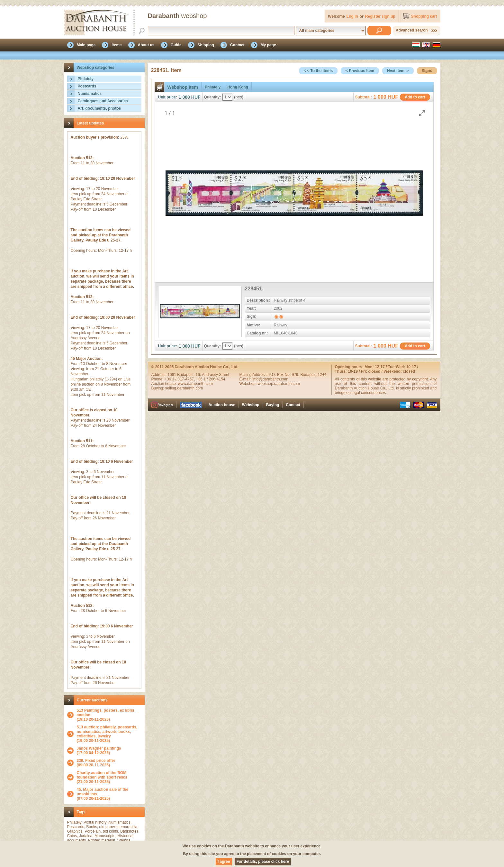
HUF (196, 97)
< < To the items (318, 71)
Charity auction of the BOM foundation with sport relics (102, 775)
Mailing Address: (254, 375)
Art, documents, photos (99, 108)
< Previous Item (360, 71)
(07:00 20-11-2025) (109, 794)
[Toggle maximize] (422, 113)
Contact (293, 405)
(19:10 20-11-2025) (109, 715)
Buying (273, 405)
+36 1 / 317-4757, (180, 379)
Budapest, (186, 375)
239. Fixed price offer (96, 761)
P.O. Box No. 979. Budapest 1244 (297, 375)
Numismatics (90, 94)
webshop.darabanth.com (279, 384)
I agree (224, 862)
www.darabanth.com (195, 384)
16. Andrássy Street (213, 375)
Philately (86, 79)
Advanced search (412, 30)
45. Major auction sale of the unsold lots (103, 792)
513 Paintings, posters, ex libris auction (106, 713)
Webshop (251, 405)
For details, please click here (263, 862)
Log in (352, 16)
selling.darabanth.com (184, 388)
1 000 (184, 97)
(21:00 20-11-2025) (109, 777)
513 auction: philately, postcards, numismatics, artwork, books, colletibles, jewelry (107, 732)
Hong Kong (238, 87)
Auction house (222, 405)
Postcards (87, 86)
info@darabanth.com (270, 379)
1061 (172, 375)
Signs (427, 71)
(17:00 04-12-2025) (99, 751)
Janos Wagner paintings (99, 748)
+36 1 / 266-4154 (211, 379)
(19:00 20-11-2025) (109, 734)
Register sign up (380, 16)
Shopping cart (424, 16)
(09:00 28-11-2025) (96, 763)
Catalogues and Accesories (103, 101)
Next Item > (398, 71)
